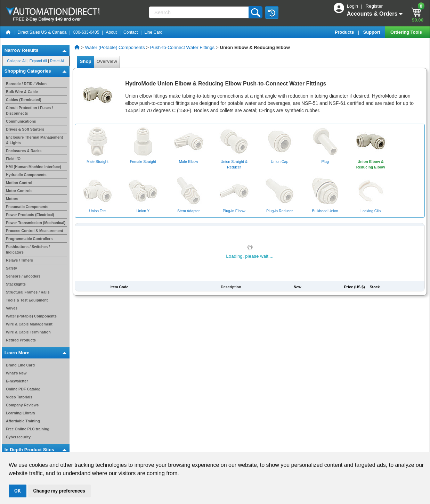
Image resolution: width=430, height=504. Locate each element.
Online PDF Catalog (23, 389)
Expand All (38, 61)
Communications (21, 121)
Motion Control (19, 183)
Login (353, 6)
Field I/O (13, 159)
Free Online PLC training (28, 429)
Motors (12, 199)
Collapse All (17, 61)
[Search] (200, 12)
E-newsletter (17, 381)
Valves (12, 308)
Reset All (57, 61)
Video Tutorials (19, 397)
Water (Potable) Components (31, 316)
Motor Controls (19, 191)
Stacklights (16, 284)
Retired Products (21, 340)
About (111, 32)
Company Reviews (22, 405)
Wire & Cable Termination (28, 332)
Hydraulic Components (26, 175)
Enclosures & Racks (24, 151)
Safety (11, 268)
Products (345, 32)
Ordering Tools (407, 32)
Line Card (153, 32)
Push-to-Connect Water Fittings (182, 47)
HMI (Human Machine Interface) (34, 167)
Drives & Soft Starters (25, 129)
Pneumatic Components (27, 207)
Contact (131, 32)
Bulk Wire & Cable (22, 92)
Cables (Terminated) (24, 100)
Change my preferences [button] (59, 491)
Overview (107, 61)
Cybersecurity (18, 437)
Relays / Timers (19, 260)
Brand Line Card (20, 365)
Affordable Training (23, 421)
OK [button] (18, 491)
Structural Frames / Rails (28, 292)
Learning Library (21, 413)
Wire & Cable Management (29, 324)
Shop (86, 61)
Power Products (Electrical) (30, 215)
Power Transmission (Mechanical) (36, 223)
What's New (16, 373)
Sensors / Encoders (23, 276)
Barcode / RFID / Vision (26, 84)
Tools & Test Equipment (27, 300)
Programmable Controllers (29, 239)
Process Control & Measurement (35, 231)
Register (374, 6)
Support (372, 32)
